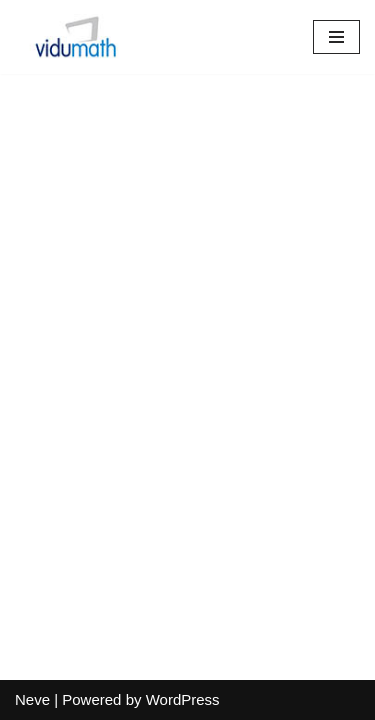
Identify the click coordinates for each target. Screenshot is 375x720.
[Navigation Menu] (336, 37)
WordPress (183, 699)
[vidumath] (75, 37)
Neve (32, 699)
